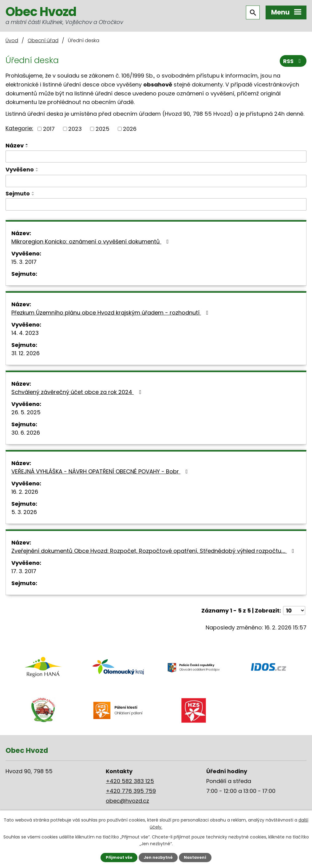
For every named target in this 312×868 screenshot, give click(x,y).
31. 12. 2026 (26, 353)
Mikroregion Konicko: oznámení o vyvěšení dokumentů (91, 241)
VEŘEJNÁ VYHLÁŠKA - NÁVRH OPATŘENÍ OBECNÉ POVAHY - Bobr (101, 471)
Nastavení (195, 857)
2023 (75, 129)
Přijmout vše (119, 857)
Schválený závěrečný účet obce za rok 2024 (77, 392)
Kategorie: (19, 128)
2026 (130, 129)
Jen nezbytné (158, 857)
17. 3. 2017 (24, 571)
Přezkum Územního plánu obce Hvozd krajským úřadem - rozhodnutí (111, 313)
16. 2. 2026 (25, 492)
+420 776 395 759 (131, 791)
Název (15, 145)
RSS (293, 61)
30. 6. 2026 (26, 433)
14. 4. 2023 (25, 333)
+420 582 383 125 (130, 781)
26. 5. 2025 (26, 412)
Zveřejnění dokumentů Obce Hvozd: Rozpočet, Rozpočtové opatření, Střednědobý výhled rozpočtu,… (154, 551)
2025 (103, 129)
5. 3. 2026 (24, 512)
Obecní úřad (43, 40)
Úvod (12, 40)
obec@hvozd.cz (127, 801)
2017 (49, 129)
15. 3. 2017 (24, 262)
